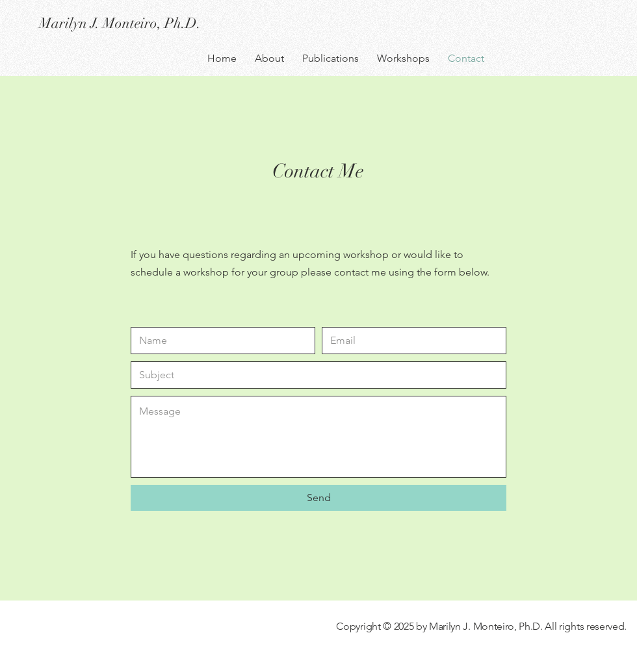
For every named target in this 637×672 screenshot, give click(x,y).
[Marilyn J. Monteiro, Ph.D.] (155, 23)
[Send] (318, 498)
